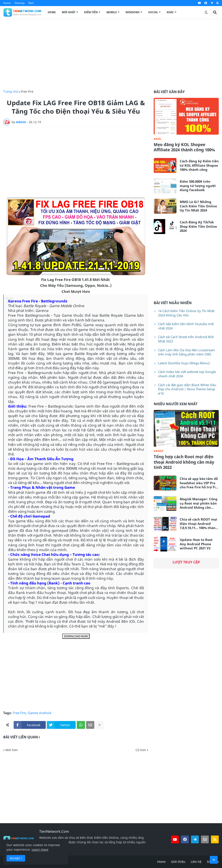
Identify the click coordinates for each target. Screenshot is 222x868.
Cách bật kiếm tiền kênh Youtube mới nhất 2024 (186, 326)
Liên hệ (196, 862)
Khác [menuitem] (170, 12)
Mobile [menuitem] (112, 12)
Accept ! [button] (16, 858)
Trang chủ (11, 92)
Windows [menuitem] (133, 12)
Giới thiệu (178, 862)
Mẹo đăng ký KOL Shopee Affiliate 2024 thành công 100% (184, 147)
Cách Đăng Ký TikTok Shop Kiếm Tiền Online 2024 (198, 226)
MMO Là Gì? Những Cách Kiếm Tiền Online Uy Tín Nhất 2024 (198, 206)
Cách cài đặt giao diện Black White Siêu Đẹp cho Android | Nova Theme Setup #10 (187, 389)
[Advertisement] (111, 54)
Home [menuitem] (52, 12)
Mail (31, 3)
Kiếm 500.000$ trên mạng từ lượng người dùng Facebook (198, 186)
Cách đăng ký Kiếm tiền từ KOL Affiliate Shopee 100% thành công (199, 165)
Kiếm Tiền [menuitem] (91, 12)
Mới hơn (12, 750)
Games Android (39, 713)
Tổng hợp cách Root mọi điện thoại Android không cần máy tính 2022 (184, 462)
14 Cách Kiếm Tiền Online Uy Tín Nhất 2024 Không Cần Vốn (186, 313)
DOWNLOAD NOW (76, 636)
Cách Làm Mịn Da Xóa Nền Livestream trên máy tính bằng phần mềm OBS (187, 352)
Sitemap (20, 3)
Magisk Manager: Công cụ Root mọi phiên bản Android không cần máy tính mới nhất (199, 503)
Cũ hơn (141, 750)
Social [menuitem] (153, 12)
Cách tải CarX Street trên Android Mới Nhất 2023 (186, 339)
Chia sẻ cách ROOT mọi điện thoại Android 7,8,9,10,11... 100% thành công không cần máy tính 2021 (199, 524)
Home (7, 3)
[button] (206, 12)
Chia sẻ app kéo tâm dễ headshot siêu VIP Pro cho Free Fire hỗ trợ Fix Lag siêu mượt (199, 483)
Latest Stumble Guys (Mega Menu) (184, 363)
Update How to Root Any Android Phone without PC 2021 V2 (196, 544)
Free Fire (27, 92)
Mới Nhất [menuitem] (69, 12)
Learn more (40, 849)
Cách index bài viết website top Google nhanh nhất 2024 (187, 374)
